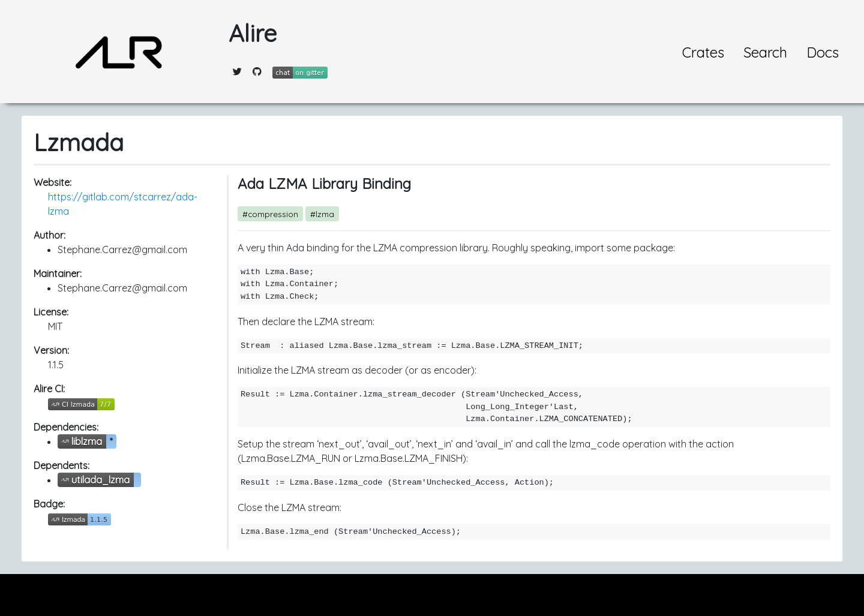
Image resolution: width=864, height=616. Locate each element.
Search (765, 52)
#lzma (322, 214)
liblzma (87, 441)
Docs (823, 52)
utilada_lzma (100, 480)
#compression (270, 214)
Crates (703, 52)
